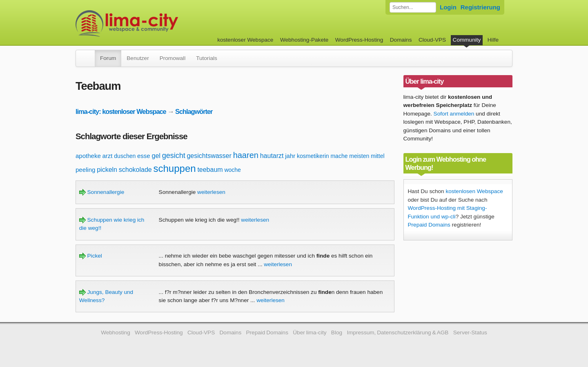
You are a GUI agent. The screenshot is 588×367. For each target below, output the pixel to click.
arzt (108, 156)
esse (144, 156)
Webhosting (116, 333)
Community (467, 40)
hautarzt (272, 156)
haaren (246, 155)
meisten (359, 156)
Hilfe (493, 40)
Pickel (91, 256)
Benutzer (138, 58)
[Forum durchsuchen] (413, 7)
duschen (125, 156)
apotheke (88, 156)
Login (448, 7)
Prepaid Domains (429, 225)
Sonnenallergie (102, 192)
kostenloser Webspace (245, 40)
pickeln (107, 170)
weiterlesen (211, 192)
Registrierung (480, 7)
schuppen (175, 168)
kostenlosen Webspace (474, 191)
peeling (85, 170)
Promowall (173, 58)
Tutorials (207, 58)
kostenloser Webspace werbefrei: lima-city (157, 23)
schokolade (135, 170)
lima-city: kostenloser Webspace (121, 111)
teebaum (210, 170)
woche (232, 170)
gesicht (174, 156)
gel (156, 156)
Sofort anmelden (454, 114)
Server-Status (470, 333)
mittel (378, 156)
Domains (401, 40)
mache (339, 156)
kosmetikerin (313, 156)
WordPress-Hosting (359, 40)
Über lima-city (310, 333)
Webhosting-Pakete (304, 40)
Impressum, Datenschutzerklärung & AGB (398, 333)
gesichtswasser (209, 156)
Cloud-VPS (432, 40)
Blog (337, 333)
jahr (290, 156)
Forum (108, 58)
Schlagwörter (194, 111)
